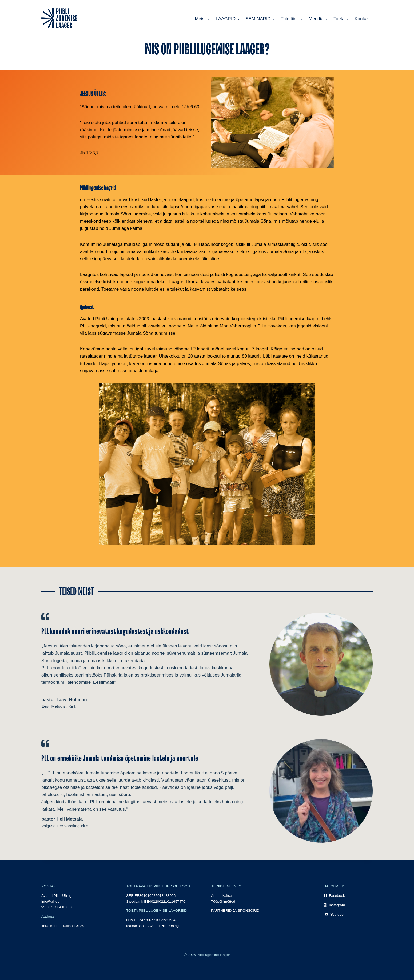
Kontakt (362, 19)
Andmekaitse (222, 896)
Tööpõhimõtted (223, 901)
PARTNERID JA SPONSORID (235, 911)
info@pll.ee (50, 901)
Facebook (337, 896)
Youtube (337, 915)
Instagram (337, 905)
